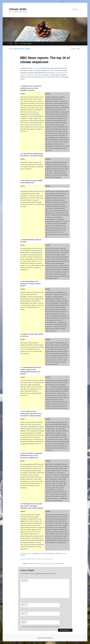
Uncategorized (36, 554)
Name (24, 605)
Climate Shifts (18, 9)
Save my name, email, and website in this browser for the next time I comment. (41, 627)
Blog (11, 43)
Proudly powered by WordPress (45, 638)
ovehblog (28, 49)
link (49, 70)
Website (24, 622)
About (16, 43)
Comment (24, 580)
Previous (73, 49)
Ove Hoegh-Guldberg (26, 43)
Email (24, 613)
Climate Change (49, 554)
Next (79, 49)
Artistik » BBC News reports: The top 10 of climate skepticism (46, 564)
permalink (23, 555)
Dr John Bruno (37, 68)
